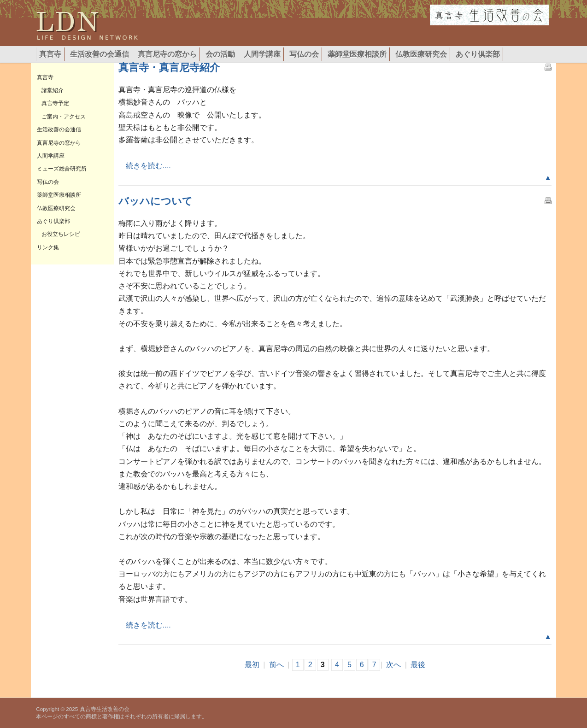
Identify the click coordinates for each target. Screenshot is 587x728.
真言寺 (50, 54)
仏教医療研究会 (421, 54)
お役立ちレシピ (61, 234)
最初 (252, 665)
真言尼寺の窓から (167, 54)
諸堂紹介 (53, 90)
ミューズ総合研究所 (62, 169)
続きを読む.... (145, 166)
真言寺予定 (55, 103)
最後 (418, 665)
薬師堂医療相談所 (357, 54)
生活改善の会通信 (100, 54)
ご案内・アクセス (64, 117)
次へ (393, 665)
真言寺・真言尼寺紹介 (169, 68)
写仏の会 (304, 54)
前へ (276, 665)
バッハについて (156, 201)
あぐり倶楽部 (478, 54)
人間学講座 (262, 54)
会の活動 (220, 54)
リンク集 (48, 247)
